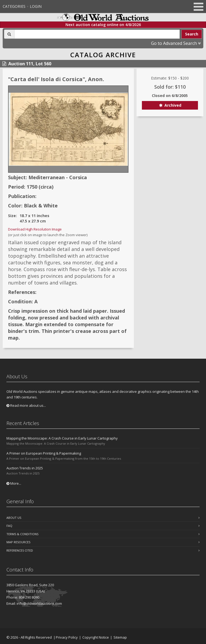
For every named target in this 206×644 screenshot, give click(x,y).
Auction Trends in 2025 (25, 468)
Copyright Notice (96, 637)
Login (36, 6)
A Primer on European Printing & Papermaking (44, 453)
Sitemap (120, 637)
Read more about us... (26, 405)
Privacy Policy (67, 637)
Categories (14, 6)
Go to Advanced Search (176, 43)
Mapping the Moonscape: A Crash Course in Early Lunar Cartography (62, 438)
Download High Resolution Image (35, 229)
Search (192, 34)
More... (14, 483)
